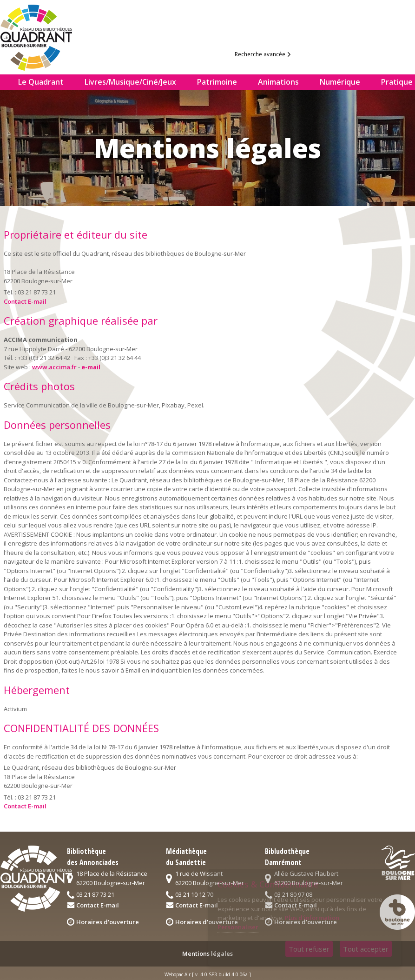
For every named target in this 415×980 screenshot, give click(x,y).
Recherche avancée (260, 54)
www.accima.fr (54, 367)
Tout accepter (366, 949)
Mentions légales (207, 953)
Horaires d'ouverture (108, 922)
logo (44, 35)
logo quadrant (36, 879)
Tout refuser (309, 949)
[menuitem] (6, 82)
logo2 (398, 863)
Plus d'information (312, 918)
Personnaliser (238, 927)
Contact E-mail (25, 301)
